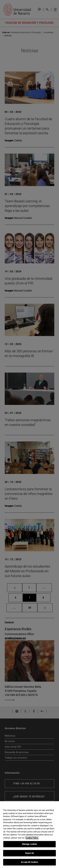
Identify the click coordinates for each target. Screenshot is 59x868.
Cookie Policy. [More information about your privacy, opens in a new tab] (32, 838)
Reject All (29, 853)
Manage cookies (30, 844)
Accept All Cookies (29, 862)
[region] (29, 835)
